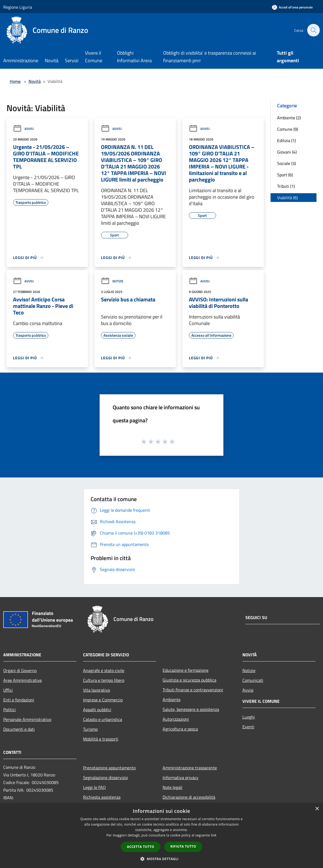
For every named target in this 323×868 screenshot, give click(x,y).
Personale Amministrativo (27, 719)
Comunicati (253, 680)
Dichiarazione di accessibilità (189, 797)
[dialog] (161, 836)
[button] (161, 859)
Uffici (8, 690)
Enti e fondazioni (19, 700)
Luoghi (249, 717)
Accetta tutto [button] (141, 847)
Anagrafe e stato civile (104, 670)
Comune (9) (288, 129)
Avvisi (23, 129)
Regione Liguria (18, 7)
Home (15, 81)
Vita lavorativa (96, 690)
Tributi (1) (286, 186)
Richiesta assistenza (102, 797)
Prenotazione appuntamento (109, 768)
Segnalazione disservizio (105, 778)
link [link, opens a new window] (214, 835)
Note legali (172, 787)
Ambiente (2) (289, 118)
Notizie (112, 281)
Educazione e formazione (186, 670)
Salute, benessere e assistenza (191, 709)
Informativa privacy (180, 778)
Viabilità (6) (287, 198)
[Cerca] (313, 30)
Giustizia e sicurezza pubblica (189, 680)
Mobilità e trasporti (101, 739)
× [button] (317, 809)
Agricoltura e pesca (180, 729)
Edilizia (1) (286, 140)
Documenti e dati (19, 729)
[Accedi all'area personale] (292, 7)
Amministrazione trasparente (190, 768)
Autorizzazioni (176, 719)
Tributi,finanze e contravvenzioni (193, 690)
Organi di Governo (20, 670)
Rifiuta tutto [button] (183, 846)
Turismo (90, 729)
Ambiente (172, 700)
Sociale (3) (286, 163)
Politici (9, 710)
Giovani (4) (287, 152)
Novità (35, 81)
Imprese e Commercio (103, 700)
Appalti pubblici (97, 710)
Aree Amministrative (23, 680)
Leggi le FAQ (94, 787)
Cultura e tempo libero (104, 680)
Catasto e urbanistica (103, 719)
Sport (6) (285, 175)
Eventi (248, 727)
